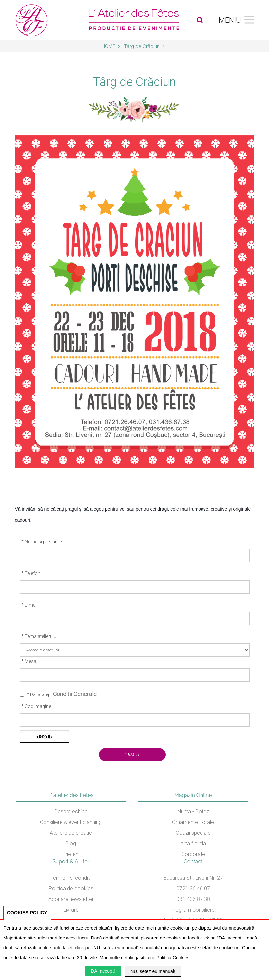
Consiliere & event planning (71, 822)
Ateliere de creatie (71, 833)
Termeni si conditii (71, 878)
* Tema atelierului (39, 636)
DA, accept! (103, 971)
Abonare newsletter (71, 899)
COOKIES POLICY (27, 913)
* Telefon (31, 573)
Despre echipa (71, 812)
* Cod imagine (36, 706)
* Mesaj (29, 661)
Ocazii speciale (193, 833)
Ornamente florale (193, 822)
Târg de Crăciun (144, 46)
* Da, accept (62, 694)
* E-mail (29, 605)
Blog (71, 843)
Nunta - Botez (193, 812)
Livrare (71, 910)
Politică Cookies (173, 958)
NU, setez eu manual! (153, 971)
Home (111, 46)
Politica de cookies (71, 889)
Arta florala (193, 843)
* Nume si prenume (41, 542)
